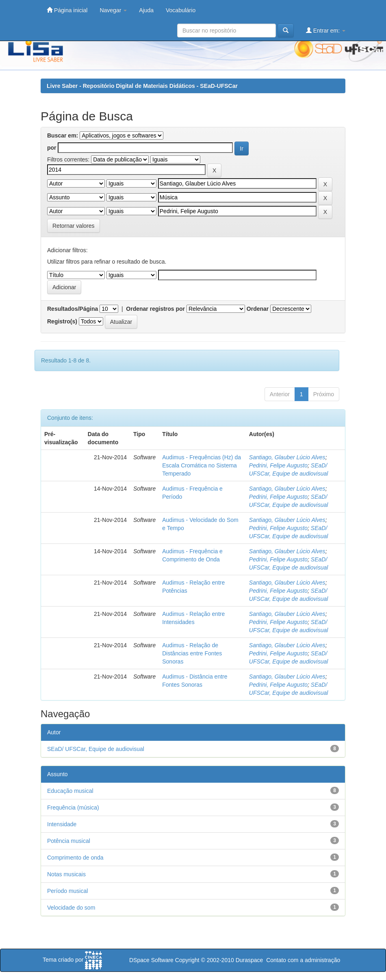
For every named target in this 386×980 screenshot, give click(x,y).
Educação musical (70, 791)
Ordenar (258, 309)
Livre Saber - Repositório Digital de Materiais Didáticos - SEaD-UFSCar (142, 86)
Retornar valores (74, 226)
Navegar (113, 10)
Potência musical (69, 841)
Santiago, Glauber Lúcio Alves (287, 457)
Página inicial (67, 10)
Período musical (67, 891)
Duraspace (249, 960)
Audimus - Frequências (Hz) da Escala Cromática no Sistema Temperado (202, 465)
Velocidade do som (71, 908)
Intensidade (62, 824)
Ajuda (146, 10)
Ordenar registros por (155, 309)
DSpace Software (151, 960)
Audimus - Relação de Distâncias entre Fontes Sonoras (192, 653)
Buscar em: (63, 135)
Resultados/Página (73, 309)
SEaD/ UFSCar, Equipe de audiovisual (96, 749)
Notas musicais (66, 874)
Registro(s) (62, 321)
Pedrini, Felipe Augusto (278, 465)
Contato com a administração (303, 960)
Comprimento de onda (75, 858)
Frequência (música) (73, 808)
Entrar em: (326, 30)
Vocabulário (181, 10)
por (52, 148)
